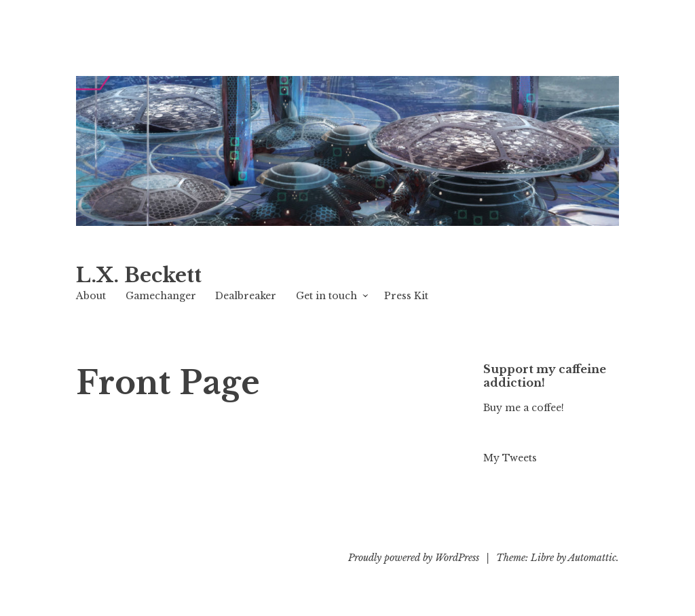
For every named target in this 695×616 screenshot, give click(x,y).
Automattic (592, 558)
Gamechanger (161, 296)
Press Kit (406, 296)
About (91, 296)
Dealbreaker (246, 296)
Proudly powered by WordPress (414, 558)
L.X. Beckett (139, 275)
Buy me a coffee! (524, 408)
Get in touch (326, 296)
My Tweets (510, 458)
